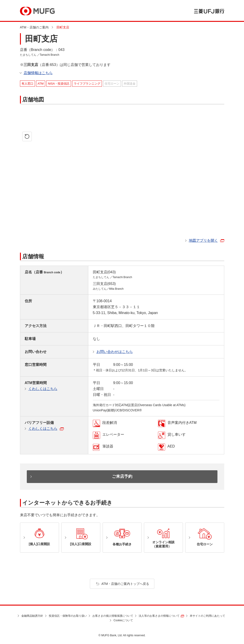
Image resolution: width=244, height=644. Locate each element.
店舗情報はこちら (38, 73)
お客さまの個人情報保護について (113, 616)
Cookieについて (123, 620)
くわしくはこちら (43, 389)
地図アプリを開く (203, 240)
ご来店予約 (122, 476)
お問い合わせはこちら (115, 352)
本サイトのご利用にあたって (207, 616)
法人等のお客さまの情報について (159, 616)
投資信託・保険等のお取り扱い (68, 616)
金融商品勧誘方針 (32, 616)
